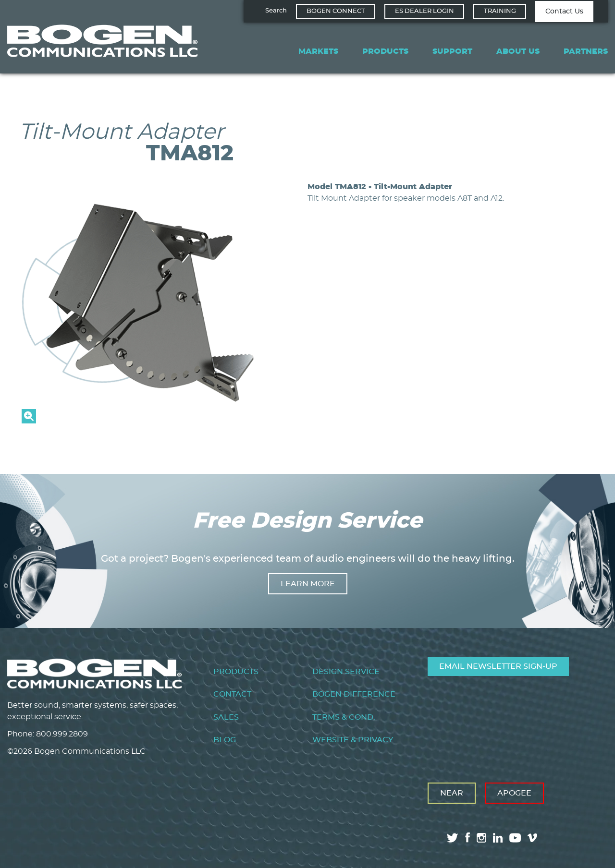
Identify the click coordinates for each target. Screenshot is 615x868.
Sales (226, 717)
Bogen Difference (354, 694)
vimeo (533, 838)
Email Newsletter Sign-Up (498, 666)
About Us (518, 51)
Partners (586, 51)
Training (500, 11)
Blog (225, 740)
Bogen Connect (336, 11)
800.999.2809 (62, 734)
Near (452, 793)
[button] (149, 421)
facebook (467, 838)
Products (385, 51)
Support (452, 51)
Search (276, 11)
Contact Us (564, 12)
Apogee (514, 793)
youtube (515, 838)
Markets (318, 51)
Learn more (308, 584)
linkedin (498, 838)
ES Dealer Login (424, 11)
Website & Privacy (353, 740)
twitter (453, 838)
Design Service (346, 672)
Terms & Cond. (344, 717)
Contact (232, 694)
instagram (481, 838)
